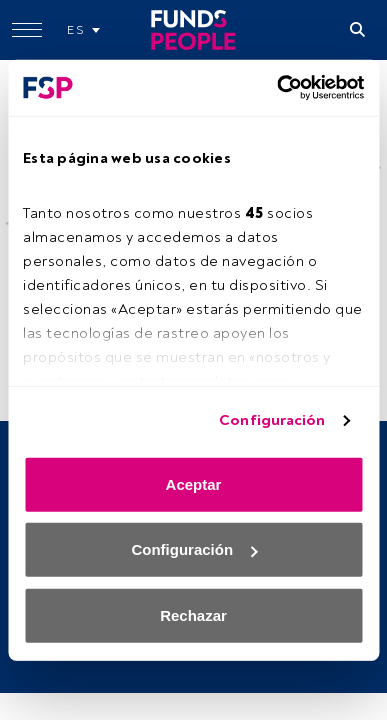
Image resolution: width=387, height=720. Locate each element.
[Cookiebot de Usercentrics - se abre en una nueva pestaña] (277, 88)
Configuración (272, 420)
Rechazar (193, 614)
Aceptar (194, 483)
